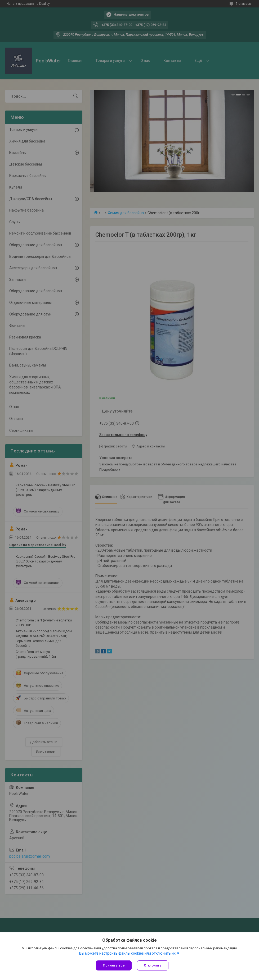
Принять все (114, 965)
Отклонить (153, 965)
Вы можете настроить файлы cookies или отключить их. (128, 953)
